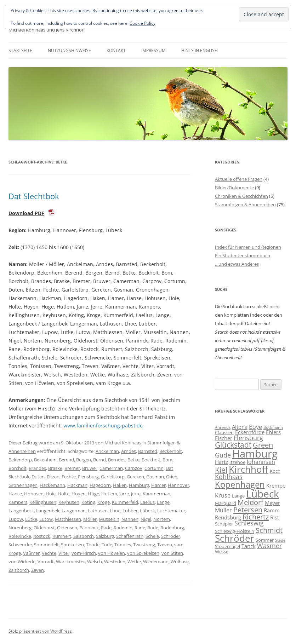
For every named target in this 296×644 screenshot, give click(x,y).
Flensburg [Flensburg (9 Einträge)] (248, 438)
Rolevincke (20, 536)
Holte (64, 494)
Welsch (95, 562)
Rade (106, 528)
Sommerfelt (46, 545)
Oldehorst (44, 528)
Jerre (136, 494)
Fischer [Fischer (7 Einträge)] (224, 438)
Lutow (46, 519)
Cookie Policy (143, 23)
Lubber (130, 511)
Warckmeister (70, 562)
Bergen (84, 460)
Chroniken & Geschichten (241, 196)
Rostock (42, 536)
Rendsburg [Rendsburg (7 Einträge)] (228, 517)
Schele (152, 536)
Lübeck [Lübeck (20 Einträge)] (263, 494)
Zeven (38, 570)
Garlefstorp (113, 477)
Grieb (172, 477)
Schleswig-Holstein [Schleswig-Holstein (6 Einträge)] (235, 531)
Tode (107, 545)
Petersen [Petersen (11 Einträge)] (248, 510)
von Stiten (172, 553)
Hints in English (200, 50)
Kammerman (156, 494)
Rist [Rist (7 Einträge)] (275, 517)
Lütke (31, 519)
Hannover (178, 485)
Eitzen (53, 477)
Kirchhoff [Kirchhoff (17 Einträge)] (249, 469)
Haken (120, 485)
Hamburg (139, 485)
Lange (163, 502)
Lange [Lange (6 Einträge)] (238, 496)
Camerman (111, 468)
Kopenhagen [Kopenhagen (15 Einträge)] (240, 484)
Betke (133, 460)
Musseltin (109, 519)
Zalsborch (19, 570)
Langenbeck (21, 511)
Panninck (89, 528)
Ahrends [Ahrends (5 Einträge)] (223, 427)
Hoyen (79, 494)
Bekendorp (20, 460)
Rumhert (62, 536)
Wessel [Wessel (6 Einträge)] (222, 552)
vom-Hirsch (84, 553)
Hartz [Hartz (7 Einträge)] (221, 462)
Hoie (51, 494)
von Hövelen (112, 553)
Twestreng (144, 545)
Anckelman (107, 451)
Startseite (20, 50)
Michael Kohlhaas (123, 443)
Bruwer (90, 468)
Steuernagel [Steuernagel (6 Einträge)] (227, 546)
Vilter (64, 553)
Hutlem (109, 494)
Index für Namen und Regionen (248, 247)
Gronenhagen (23, 485)
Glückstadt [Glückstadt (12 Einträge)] (233, 445)
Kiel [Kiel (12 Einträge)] (221, 470)
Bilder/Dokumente (234, 188)
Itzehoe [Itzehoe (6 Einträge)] (237, 462)
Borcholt (18, 468)
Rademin (123, 528)
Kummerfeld (125, 502)
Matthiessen (68, 519)
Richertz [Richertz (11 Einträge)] (256, 517)
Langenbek (48, 511)
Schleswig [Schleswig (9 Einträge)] (249, 523)
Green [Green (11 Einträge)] (263, 445)
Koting (88, 502)
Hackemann (52, 485)
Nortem (162, 519)
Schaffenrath (130, 536)
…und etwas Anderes (237, 264)
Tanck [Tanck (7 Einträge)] (249, 546)
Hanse (15, 494)
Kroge (104, 502)
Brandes (37, 468)
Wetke (134, 562)
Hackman (77, 485)
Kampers (18, 502)
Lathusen (98, 511)
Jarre (124, 494)
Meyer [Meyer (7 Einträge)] (272, 503)
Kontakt (116, 50)
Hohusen (34, 494)
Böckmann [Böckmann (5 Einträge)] (273, 427)
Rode (153, 528)
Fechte (69, 477)
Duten (38, 477)
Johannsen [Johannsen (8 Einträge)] (261, 462)
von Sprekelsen (143, 553)
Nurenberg (20, 528)
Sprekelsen (72, 545)
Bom (167, 460)
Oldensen (67, 528)
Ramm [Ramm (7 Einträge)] (272, 510)
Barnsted (148, 451)
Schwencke (20, 545)
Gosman (155, 477)
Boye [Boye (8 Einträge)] (255, 427)
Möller (90, 519)
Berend (66, 460)
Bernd (99, 460)
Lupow (16, 519)
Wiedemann (156, 562)
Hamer (158, 485)
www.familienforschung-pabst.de (103, 425)
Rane (140, 528)
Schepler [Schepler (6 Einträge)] (224, 524)
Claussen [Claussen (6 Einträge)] (224, 432)
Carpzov (134, 468)
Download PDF (26, 213)
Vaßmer (31, 553)
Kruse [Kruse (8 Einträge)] (223, 495)
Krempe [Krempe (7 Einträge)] (276, 485)
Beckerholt (171, 451)
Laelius (147, 502)
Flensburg (88, 477)
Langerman (74, 511)
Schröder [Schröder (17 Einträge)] (235, 538)
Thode (93, 545)
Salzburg (105, 536)
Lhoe (115, 511)
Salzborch (84, 536)
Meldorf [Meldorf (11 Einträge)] (251, 502)
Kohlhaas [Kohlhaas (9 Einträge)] (229, 477)
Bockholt (151, 460)
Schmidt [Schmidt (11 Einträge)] (269, 530)
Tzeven (165, 545)
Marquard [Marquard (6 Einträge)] (226, 503)
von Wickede (22, 562)
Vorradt (46, 562)
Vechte (49, 553)
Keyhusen (69, 502)
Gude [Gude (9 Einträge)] (223, 455)
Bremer (72, 468)
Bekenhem (45, 460)
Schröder (171, 536)
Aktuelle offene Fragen (239, 179)
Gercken (135, 477)
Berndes (117, 460)
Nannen (130, 519)
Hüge (93, 494)
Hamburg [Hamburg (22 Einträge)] (255, 454)
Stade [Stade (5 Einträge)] (280, 540)
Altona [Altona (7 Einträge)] (240, 427)
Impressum (153, 50)
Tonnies (123, 545)
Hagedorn (100, 485)
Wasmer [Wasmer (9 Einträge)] (269, 546)
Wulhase (180, 562)
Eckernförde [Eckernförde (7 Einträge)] (250, 432)
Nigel (146, 519)
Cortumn (154, 468)
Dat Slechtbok (34, 196)
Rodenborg (172, 528)
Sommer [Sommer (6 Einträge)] (265, 540)
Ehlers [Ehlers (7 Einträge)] (273, 432)
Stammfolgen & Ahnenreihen (245, 205)
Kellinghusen (43, 502)
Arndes (129, 451)
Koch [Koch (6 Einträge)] (275, 471)
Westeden (115, 562)
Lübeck (147, 511)
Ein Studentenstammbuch (243, 255)
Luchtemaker (171, 511)
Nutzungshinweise (69, 50)
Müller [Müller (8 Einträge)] (223, 510)
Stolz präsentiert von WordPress (40, 631)
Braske (55, 468)
